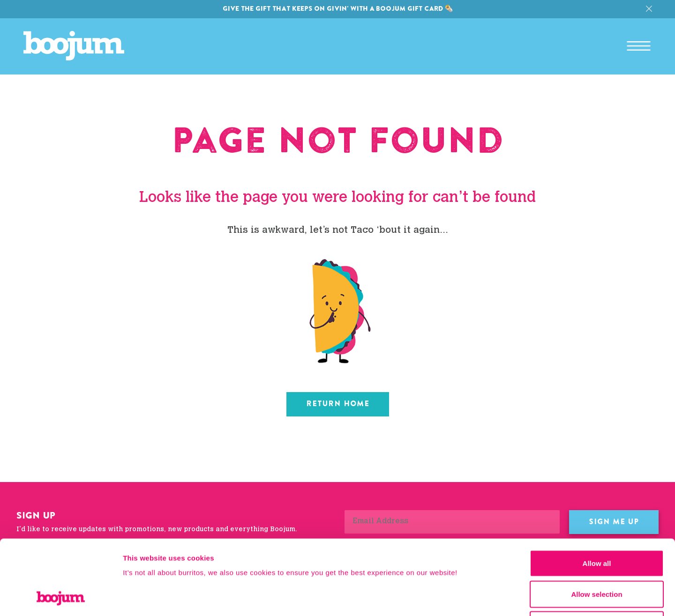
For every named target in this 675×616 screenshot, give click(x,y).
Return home (338, 404)
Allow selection (596, 524)
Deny (597, 554)
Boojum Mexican (74, 46)
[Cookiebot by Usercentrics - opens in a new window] (61, 598)
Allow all (597, 493)
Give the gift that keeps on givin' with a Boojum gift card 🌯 (338, 9)
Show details (492, 597)
